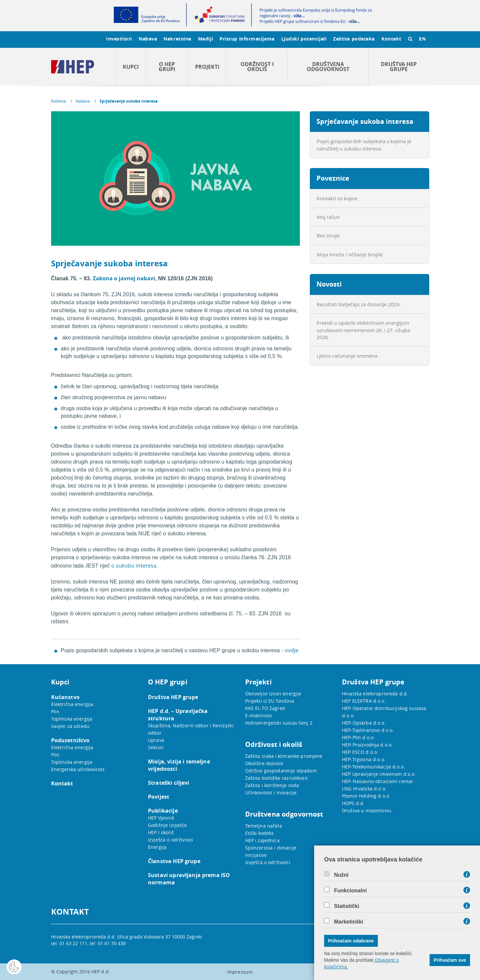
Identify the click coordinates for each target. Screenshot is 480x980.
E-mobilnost (259, 715)
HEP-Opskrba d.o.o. (364, 723)
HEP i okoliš (161, 832)
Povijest (159, 797)
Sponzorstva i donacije (271, 848)
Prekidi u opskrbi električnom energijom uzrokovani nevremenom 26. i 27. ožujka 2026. (364, 330)
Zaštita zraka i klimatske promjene (284, 756)
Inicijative (256, 855)
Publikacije (163, 811)
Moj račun (328, 217)
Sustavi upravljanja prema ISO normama (189, 879)
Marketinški (349, 922)
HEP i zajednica (262, 840)
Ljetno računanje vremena (347, 356)
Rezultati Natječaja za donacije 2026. (359, 304)
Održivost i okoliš (257, 67)
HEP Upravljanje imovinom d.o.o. (379, 774)
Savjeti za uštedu (70, 726)
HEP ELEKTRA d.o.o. (364, 701)
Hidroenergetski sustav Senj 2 (279, 723)
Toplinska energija (72, 719)
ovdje (291, 650)
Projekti (207, 67)
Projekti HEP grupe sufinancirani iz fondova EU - (310, 21)
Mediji (206, 39)
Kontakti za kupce (337, 198)
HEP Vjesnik (161, 818)
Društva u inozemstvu (367, 810)
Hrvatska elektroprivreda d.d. (375, 694)
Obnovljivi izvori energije (273, 694)
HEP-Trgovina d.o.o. (364, 759)
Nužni (341, 875)
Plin (55, 712)
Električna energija (72, 704)
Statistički (347, 906)
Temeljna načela (264, 826)
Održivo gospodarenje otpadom (281, 771)
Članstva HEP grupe (174, 861)
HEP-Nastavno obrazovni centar (378, 781)
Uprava (156, 740)
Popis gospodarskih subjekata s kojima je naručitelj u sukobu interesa (364, 145)
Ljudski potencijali (304, 39)
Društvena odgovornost (328, 67)
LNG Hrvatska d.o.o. (364, 789)
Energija (157, 847)
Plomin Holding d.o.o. (366, 796)
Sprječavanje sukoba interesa (129, 101)
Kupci (131, 67)
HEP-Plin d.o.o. (358, 737)
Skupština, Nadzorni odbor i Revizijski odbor (191, 729)
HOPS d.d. (353, 803)
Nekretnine (177, 39)
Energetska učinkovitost (78, 769)
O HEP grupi (167, 67)
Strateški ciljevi (169, 783)
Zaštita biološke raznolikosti (276, 778)
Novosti (329, 284)
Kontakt (391, 39)
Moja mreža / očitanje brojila (350, 254)
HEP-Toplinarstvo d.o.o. (368, 730)
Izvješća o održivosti (171, 840)
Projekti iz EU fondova (270, 701)
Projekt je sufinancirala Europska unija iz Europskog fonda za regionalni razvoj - (315, 13)
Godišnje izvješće (168, 825)
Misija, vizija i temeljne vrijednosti (179, 765)
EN (422, 39)
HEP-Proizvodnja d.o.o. (367, 745)
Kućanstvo (65, 697)
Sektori (156, 747)
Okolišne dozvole (264, 763)
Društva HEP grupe (399, 67)
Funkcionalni (350, 891)
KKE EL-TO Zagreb (265, 708)
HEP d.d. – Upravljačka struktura (178, 715)
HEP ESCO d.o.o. (360, 752)
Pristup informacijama (247, 39)
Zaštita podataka (354, 39)
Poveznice (333, 178)
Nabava (148, 39)
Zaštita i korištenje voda (272, 785)
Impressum (240, 972)
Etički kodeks (260, 833)
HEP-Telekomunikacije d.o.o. (374, 767)
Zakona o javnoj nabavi (124, 278)
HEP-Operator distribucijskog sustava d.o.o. (384, 712)
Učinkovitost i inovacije (271, 793)
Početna (59, 101)
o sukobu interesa (133, 566)
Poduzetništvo (70, 740)
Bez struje (328, 235)
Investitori (119, 39)
